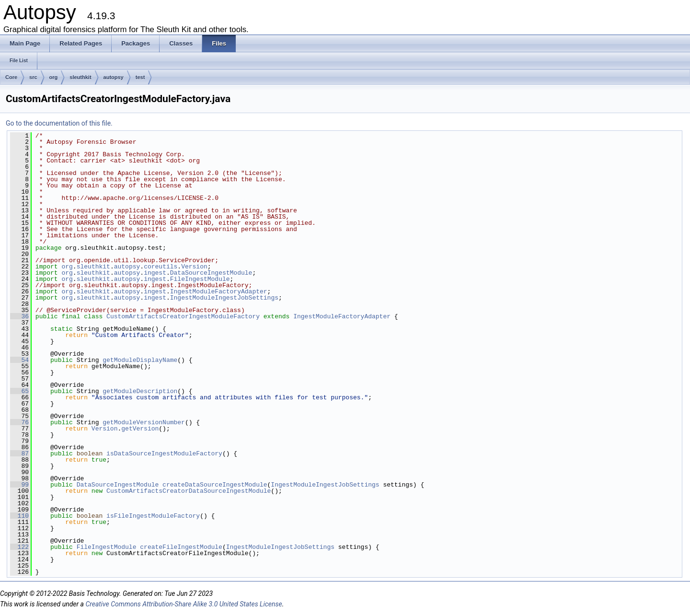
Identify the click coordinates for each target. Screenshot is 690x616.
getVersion (140, 429)
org (54, 77)
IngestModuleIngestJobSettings (224, 298)
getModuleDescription (140, 391)
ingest (155, 273)
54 (19, 360)
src (33, 77)
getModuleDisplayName (140, 360)
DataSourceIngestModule (211, 273)
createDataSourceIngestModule (215, 485)
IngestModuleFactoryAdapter (219, 291)
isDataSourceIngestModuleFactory (164, 453)
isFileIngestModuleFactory (153, 516)
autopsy (114, 77)
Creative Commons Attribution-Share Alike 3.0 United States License (184, 604)
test (140, 77)
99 (19, 485)
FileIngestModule (200, 279)
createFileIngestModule (181, 547)
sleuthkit (80, 77)
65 (19, 391)
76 (19, 422)
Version (194, 267)
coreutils (161, 267)
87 (19, 453)
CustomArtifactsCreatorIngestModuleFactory (183, 316)
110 (19, 516)
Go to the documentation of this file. (59, 123)
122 (19, 547)
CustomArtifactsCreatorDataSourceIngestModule (189, 491)
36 (19, 316)
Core (11, 77)
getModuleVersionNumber (144, 422)
